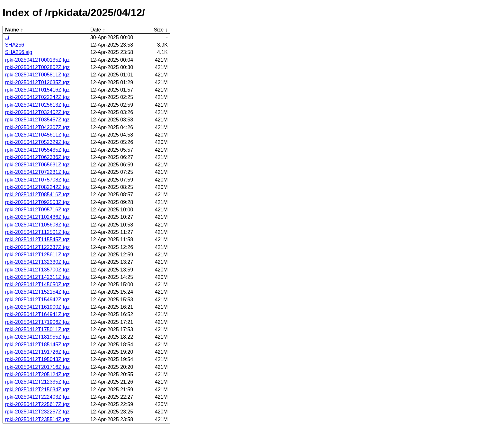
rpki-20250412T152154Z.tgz (37, 292)
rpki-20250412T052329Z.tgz (37, 142)
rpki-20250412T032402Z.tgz (37, 112)
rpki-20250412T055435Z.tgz (37, 150)
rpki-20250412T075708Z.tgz (37, 180)
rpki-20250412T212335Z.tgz (37, 382)
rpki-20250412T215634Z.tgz (37, 390)
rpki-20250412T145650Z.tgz (37, 284)
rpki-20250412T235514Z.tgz (37, 419)
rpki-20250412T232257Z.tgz (37, 412)
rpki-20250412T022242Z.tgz (37, 97)
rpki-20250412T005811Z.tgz (37, 75)
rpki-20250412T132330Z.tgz (37, 262)
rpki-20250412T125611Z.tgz (37, 255)
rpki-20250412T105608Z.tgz (37, 225)
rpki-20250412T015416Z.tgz (37, 90)
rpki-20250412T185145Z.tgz (37, 345)
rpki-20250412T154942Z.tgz (37, 300)
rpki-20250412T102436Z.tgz (37, 217)
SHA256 (15, 45)
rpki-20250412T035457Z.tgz (37, 120)
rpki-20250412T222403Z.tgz (37, 397)
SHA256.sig (19, 52)
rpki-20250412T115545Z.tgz (37, 240)
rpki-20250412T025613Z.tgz (37, 105)
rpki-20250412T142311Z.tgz (37, 277)
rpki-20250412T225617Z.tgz (37, 404)
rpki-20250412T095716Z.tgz (37, 210)
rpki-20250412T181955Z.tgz (37, 337)
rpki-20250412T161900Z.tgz (37, 307)
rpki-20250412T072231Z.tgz (37, 172)
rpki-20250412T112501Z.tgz (37, 232)
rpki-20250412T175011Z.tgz (37, 329)
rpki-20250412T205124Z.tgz (37, 374)
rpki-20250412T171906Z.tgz (37, 322)
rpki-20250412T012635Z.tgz (37, 82)
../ (7, 37)
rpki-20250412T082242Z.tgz (37, 187)
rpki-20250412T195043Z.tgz (37, 359)
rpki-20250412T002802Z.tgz (37, 67)
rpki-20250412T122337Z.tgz (37, 247)
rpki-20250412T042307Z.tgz (37, 127)
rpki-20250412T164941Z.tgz (37, 314)
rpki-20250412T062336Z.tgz (37, 157)
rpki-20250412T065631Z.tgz (37, 165)
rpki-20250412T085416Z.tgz (37, 195)
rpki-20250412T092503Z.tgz (37, 202)
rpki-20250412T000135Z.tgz (37, 60)
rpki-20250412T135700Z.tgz (37, 270)
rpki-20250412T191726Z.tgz (37, 352)
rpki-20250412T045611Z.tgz (37, 135)
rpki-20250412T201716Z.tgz (37, 367)
